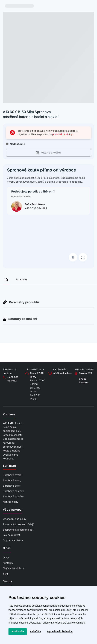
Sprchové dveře (12, 475)
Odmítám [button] (36, 631)
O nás (6, 557)
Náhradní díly (11, 502)
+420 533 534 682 (36, 208)
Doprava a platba (13, 540)
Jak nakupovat (11, 535)
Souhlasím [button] (18, 631)
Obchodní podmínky (15, 519)
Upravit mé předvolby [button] (60, 631)
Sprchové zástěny (13, 491)
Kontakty (8, 563)
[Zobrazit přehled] (6, 281)
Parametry (22, 279)
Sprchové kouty (12, 480)
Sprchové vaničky (13, 496)
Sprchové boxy (12, 486)
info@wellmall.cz (62, 373)
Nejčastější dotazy (14, 568)
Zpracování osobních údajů (18, 524)
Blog (5, 574)
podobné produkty (62, 134)
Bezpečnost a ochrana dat (18, 530)
